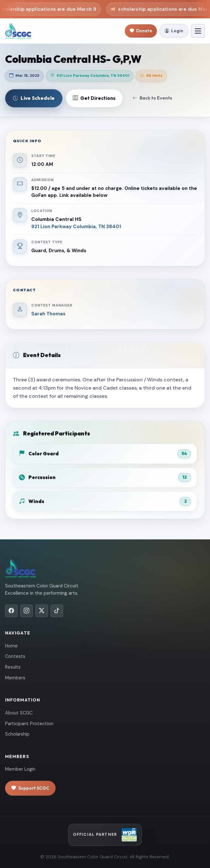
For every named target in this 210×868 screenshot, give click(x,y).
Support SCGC (30, 788)
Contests (15, 656)
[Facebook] (11, 611)
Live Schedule (34, 98)
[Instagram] (27, 611)
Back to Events (152, 98)
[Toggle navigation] (198, 31)
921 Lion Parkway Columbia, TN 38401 (76, 227)
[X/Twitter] (42, 611)
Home (11, 646)
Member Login (20, 769)
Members (15, 678)
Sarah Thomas (48, 314)
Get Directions (94, 98)
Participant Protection (29, 724)
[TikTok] (57, 611)
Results (13, 667)
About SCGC (19, 713)
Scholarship (17, 734)
